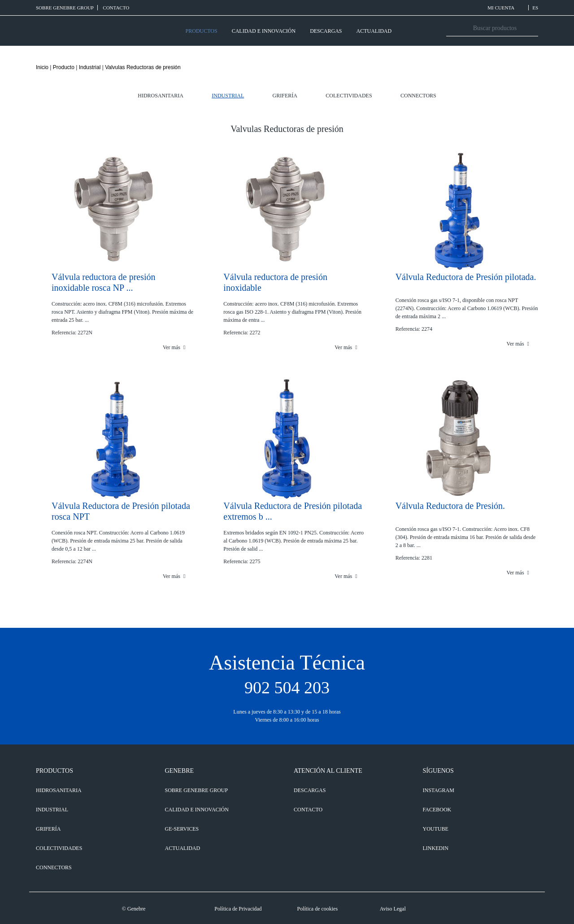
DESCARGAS (326, 31)
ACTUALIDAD (374, 31)
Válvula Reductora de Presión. (450, 506)
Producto (64, 67)
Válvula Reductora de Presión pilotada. (466, 277)
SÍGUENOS (438, 771)
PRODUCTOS (202, 31)
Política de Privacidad (238, 909)
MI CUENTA (506, 8)
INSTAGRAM (439, 790)
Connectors (418, 96)
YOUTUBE (436, 829)
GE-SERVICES (182, 829)
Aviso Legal (393, 909)
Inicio (42, 67)
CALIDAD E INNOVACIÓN (264, 31)
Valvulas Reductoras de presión (143, 67)
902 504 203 (287, 688)
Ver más (174, 347)
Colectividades (349, 96)
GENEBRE (180, 771)
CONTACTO (116, 8)
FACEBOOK (437, 810)
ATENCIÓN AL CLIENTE (328, 771)
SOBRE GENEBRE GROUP (65, 8)
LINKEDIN (436, 848)
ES (535, 8)
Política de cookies (317, 909)
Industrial (90, 67)
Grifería (285, 96)
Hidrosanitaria (161, 96)
